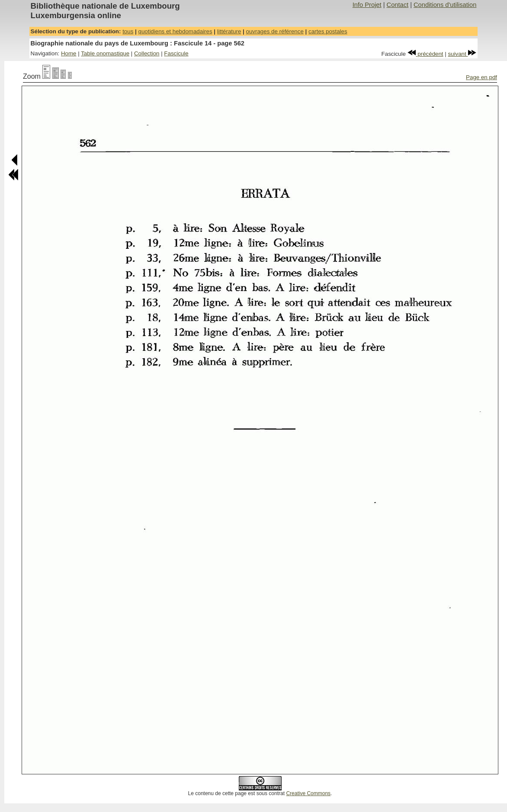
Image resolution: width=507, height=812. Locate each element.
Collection (147, 53)
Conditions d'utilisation (445, 5)
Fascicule (176, 53)
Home (69, 53)
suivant (462, 54)
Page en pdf (481, 77)
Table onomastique (105, 53)
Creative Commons (308, 793)
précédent (425, 54)
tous (128, 31)
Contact (398, 5)
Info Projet (367, 5)
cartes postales (328, 31)
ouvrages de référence (274, 31)
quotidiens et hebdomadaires (175, 31)
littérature (229, 31)
